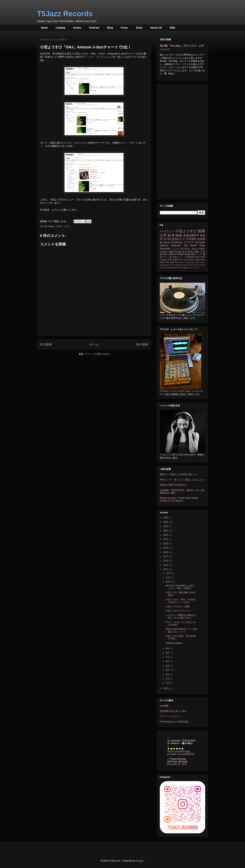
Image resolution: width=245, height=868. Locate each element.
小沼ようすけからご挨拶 (177, 607)
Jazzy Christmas (173, 242)
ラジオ (176, 249)
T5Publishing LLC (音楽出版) (174, 722)
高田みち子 (178, 239)
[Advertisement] (183, 141)
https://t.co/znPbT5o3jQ (179, 752)
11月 (168, 578)
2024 (166, 526)
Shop (139, 28)
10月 (168, 582)
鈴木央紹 (175, 235)
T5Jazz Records (65, 14)
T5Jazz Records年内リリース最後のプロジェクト (181, 630)
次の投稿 (46, 344)
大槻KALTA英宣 (176, 254)
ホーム (94, 344)
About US (156, 28)
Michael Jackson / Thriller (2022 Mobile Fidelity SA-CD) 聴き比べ (179, 499)
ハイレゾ (167, 231)
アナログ (189, 242)
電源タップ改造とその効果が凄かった (179, 474)
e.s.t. (191, 267)
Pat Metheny (177, 265)
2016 (166, 561)
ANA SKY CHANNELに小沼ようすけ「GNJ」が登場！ (180, 587)
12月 (168, 573)
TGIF (170, 260)
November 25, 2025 (177, 764)
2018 (166, 552)
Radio (190, 252)
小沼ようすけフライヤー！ (178, 611)
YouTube (200, 242)
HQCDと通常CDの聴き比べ (174, 485)
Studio (187, 254)
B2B (172, 28)
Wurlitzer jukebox (174, 643)
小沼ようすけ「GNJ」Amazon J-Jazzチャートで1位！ (180, 601)
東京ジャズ (197, 254)
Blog (110, 28)
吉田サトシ (178, 257)
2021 (166, 539)
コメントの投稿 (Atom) (97, 354)
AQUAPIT (191, 235)
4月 (168, 670)
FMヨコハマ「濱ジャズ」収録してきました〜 (182, 480)
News (45, 28)
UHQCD (164, 252)
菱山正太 (183, 252)
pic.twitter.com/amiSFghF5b (181, 754)
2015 (166, 565)
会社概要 (164, 706)
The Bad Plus (172, 262)
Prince (185, 265)
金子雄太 (185, 249)
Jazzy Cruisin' (198, 249)
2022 (166, 535)
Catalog (60, 28)
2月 (168, 679)
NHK (165, 254)
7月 (168, 657)
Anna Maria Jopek (191, 260)
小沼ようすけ (63, 226)
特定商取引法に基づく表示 (173, 711)
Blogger (140, 861)
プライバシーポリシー (171, 716)
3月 (168, 674)
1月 (168, 683)
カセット (197, 267)
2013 (166, 688)
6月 (168, 661)
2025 (166, 522)
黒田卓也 (178, 260)
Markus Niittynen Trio (174, 245)
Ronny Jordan (194, 265)
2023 (166, 531)
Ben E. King (185, 262)
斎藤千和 (173, 252)
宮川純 (167, 239)
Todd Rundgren (182, 267)
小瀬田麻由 (190, 257)
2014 (166, 569)
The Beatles (171, 267)
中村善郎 (191, 239)
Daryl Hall (195, 262)
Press (124, 28)
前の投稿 (142, 344)
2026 (166, 518)
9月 (168, 648)
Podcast (94, 28)
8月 (168, 653)
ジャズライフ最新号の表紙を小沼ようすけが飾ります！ (181, 616)
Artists (77, 28)
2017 (166, 557)
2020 (166, 544)
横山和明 (201, 257)
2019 (166, 548)
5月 (168, 666)
